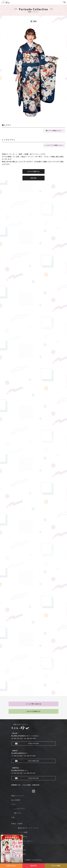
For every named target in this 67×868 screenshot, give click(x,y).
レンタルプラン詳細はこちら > (54, 145)
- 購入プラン (18, 813)
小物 (13, 817)
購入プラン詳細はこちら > (54, 131)
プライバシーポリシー (26, 841)
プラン (14, 804)
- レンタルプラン (19, 809)
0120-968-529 (34, 761)
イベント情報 (23, 832)
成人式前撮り (16, 800)
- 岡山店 (23, 850)
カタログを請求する (33, 711)
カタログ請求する (33, 171)
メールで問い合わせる (33, 704)
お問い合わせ (23, 837)
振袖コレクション (18, 796)
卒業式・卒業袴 (17, 824)
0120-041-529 (34, 744)
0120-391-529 (33, 778)
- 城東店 (23, 854)
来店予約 (33, 178)
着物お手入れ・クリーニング (28, 828)
